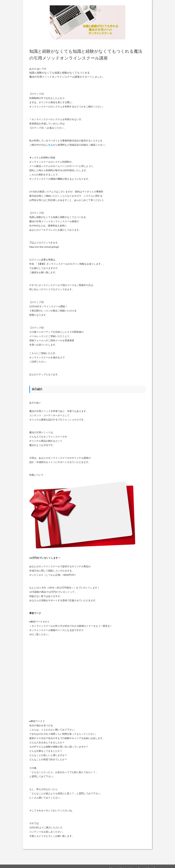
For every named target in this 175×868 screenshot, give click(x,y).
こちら (49, 145)
